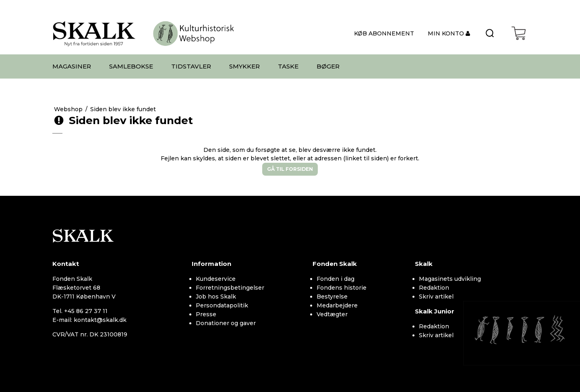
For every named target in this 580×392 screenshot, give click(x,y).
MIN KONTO (447, 33)
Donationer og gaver (226, 323)
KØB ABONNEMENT (384, 33)
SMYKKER (244, 66)
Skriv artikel (436, 297)
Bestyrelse (332, 297)
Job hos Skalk (216, 297)
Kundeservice (216, 279)
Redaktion (434, 288)
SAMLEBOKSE (131, 66)
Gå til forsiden (290, 169)
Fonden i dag (336, 279)
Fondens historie (342, 288)
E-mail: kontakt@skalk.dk (89, 320)
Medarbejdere (337, 305)
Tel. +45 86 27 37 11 (80, 311)
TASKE (288, 66)
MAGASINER (72, 66)
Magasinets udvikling (450, 279)
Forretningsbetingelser (230, 288)
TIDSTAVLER (191, 66)
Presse (206, 314)
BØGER (328, 66)
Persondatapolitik (222, 305)
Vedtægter (332, 314)
